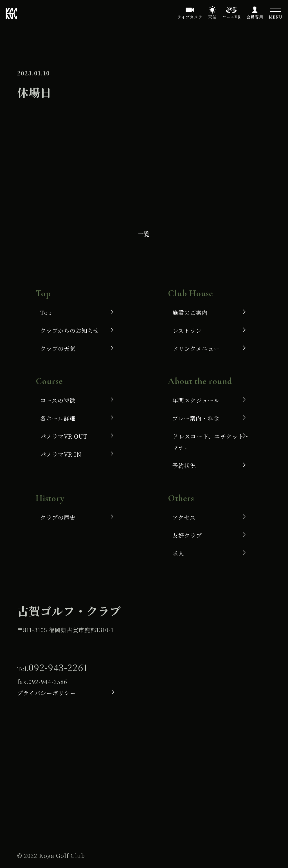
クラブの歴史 (58, 517)
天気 (212, 17)
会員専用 (255, 17)
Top (46, 312)
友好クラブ (187, 535)
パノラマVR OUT (64, 436)
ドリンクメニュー (196, 348)
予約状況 (184, 466)
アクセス (184, 517)
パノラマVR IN (61, 454)
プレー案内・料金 (196, 418)
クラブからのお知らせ (70, 330)
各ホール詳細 (58, 418)
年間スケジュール (196, 400)
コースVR (231, 17)
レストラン (187, 330)
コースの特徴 (58, 400)
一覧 (144, 234)
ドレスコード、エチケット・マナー (211, 442)
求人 (178, 553)
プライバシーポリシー (47, 693)
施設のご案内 (190, 312)
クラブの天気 (58, 348)
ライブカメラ (190, 17)
